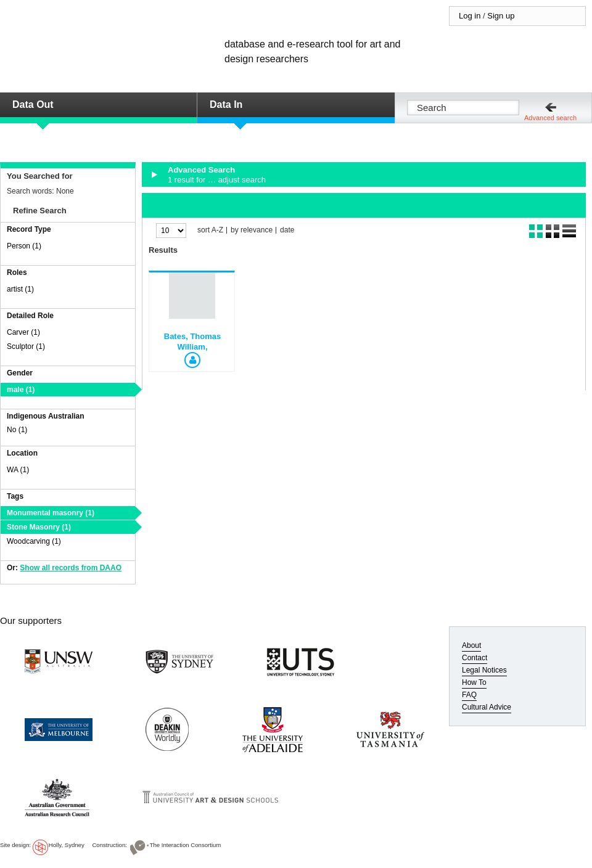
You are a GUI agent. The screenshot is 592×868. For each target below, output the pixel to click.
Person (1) (24, 246)
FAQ (469, 695)
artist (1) (20, 289)
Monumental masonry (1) (51, 513)
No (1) (17, 430)
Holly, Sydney (67, 845)
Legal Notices (484, 670)
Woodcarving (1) (34, 541)
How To (474, 682)
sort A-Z (210, 230)
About (471, 645)
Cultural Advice (487, 707)
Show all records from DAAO (71, 568)
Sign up (501, 16)
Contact (475, 658)
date (287, 230)
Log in (470, 16)
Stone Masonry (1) (39, 527)
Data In (226, 104)
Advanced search (550, 118)
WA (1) (18, 470)
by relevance (252, 230)
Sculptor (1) (26, 346)
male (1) (21, 390)
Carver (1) (23, 332)
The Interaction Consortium (186, 845)
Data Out (33, 104)
